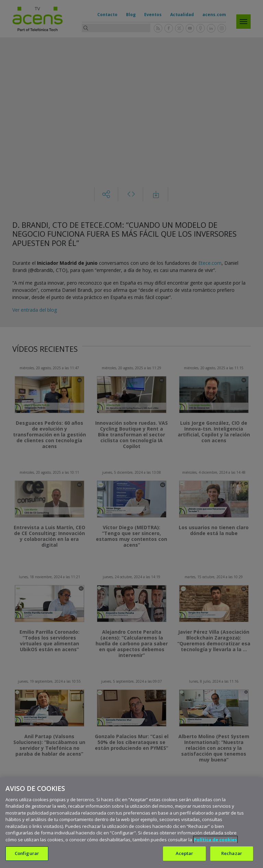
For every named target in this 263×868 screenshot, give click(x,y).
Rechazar (232, 853)
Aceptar (185, 853)
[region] (131, 823)
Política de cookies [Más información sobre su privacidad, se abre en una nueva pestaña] (215, 840)
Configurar (27, 853)
